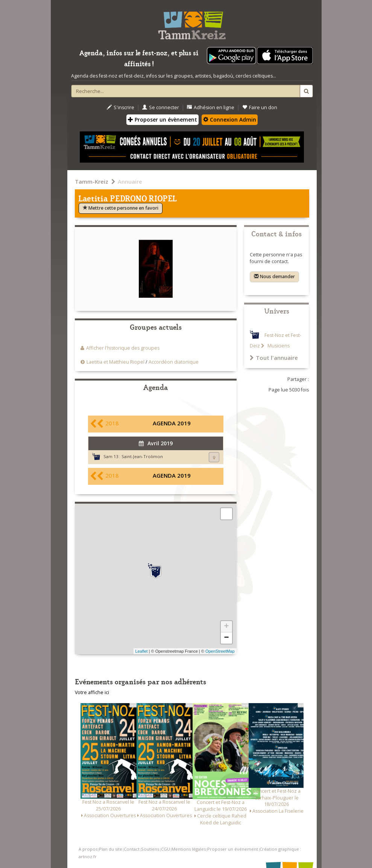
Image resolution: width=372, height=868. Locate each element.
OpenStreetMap (220, 651)
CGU (166, 849)
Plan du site (111, 849)
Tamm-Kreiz (92, 181)
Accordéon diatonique (174, 362)
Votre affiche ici (92, 692)
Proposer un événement (233, 849)
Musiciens (278, 346)
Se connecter (161, 107)
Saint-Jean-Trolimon (142, 456)
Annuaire (130, 181)
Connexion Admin (230, 120)
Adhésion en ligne (211, 107)
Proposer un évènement (162, 120)
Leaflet (142, 651)
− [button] (226, 638)
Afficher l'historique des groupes (123, 348)
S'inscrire (121, 107)
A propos (88, 849)
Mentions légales (189, 849)
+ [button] (226, 627)
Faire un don (260, 107)
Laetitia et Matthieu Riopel (115, 362)
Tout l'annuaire (274, 358)
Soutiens (150, 849)
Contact (132, 849)
